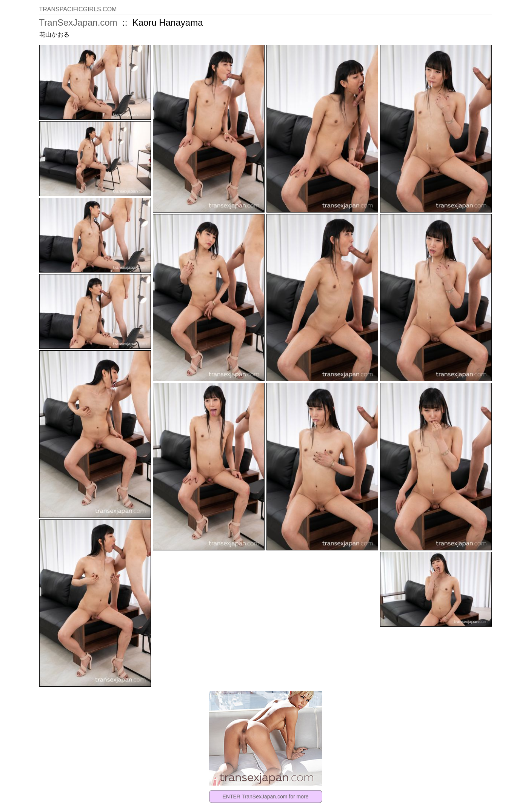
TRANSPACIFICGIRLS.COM (78, 9)
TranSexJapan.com (78, 22)
